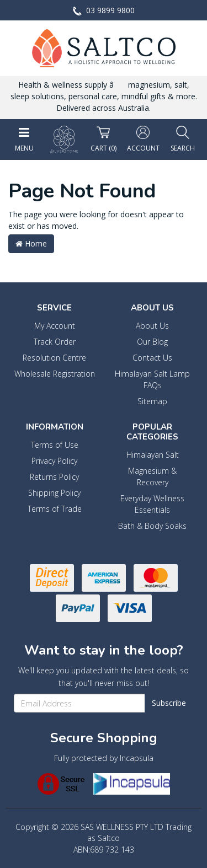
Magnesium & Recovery (152, 476)
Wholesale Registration (55, 374)
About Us (152, 326)
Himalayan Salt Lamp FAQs (152, 379)
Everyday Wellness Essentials (152, 504)
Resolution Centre (54, 358)
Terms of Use (55, 445)
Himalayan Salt (153, 455)
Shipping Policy (54, 493)
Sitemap (152, 401)
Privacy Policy (54, 461)
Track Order (55, 342)
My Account (55, 326)
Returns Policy (54, 477)
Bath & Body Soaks (152, 526)
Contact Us (152, 358)
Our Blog (152, 342)
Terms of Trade (55, 509)
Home (31, 243)
